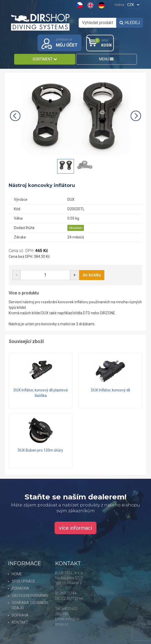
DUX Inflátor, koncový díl (110, 390)
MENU (106, 59)
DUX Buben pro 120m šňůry (41, 450)
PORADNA (20, 588)
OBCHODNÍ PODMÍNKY (30, 596)
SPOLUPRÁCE (23, 581)
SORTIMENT (45, 59)
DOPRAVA (20, 615)
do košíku (92, 275)
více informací (75, 528)
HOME (17, 574)
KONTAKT (20, 622)
